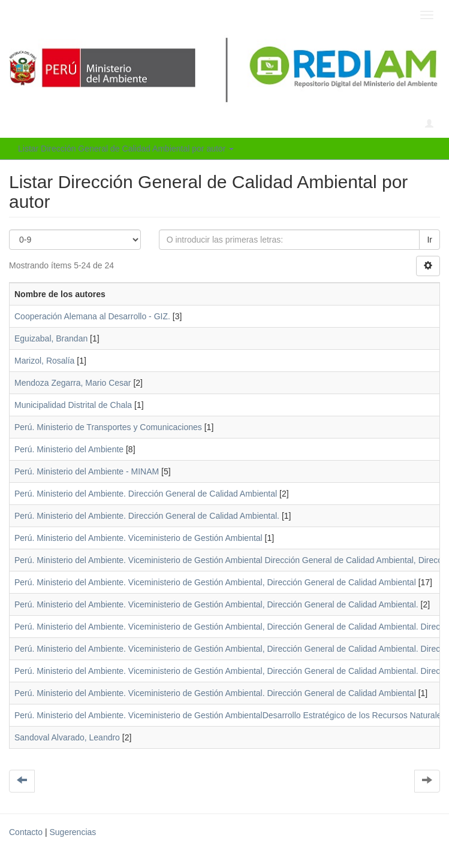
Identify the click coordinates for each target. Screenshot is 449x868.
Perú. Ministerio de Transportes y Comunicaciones (108, 427)
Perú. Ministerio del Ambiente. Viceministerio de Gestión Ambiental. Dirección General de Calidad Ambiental (215, 693)
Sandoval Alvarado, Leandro (67, 737)
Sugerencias (73, 832)
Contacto (26, 832)
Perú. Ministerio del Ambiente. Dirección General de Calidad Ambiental (146, 494)
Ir (430, 240)
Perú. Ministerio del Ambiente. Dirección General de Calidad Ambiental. (147, 516)
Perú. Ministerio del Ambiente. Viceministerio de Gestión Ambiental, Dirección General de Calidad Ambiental (215, 582)
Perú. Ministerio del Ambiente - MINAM (87, 471)
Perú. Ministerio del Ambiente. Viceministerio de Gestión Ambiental (138, 538)
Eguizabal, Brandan (51, 338)
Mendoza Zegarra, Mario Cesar (73, 383)
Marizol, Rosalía (44, 361)
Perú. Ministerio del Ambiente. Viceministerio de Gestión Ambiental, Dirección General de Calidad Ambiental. (216, 604)
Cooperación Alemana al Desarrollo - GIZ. (92, 316)
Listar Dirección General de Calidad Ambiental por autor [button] (126, 149)
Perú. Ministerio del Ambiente (69, 449)
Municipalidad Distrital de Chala (73, 405)
